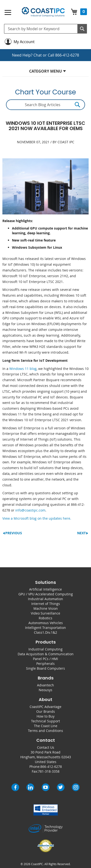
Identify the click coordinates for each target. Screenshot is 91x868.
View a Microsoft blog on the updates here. (37, 518)
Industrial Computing (45, 649)
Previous (14, 533)
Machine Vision (46, 608)
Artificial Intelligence (45, 589)
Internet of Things (46, 604)
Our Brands (46, 711)
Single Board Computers (45, 668)
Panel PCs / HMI (45, 659)
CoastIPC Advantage (45, 707)
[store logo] (43, 12)
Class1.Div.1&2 (45, 632)
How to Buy (45, 716)
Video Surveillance (45, 613)
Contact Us (46, 747)
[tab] (45, 73)
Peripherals (45, 664)
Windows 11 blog (23, 369)
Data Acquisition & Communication (46, 654)
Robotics (45, 618)
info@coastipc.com (30, 510)
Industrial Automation (45, 599)
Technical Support (45, 721)
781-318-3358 (49, 771)
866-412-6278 (67, 55)
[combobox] (45, 29)
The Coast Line (46, 726)
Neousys (45, 690)
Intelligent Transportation (45, 628)
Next (81, 533)
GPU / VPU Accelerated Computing (46, 594)
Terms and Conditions (45, 731)
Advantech (45, 685)
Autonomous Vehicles (46, 623)
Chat (38, 55)
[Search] (82, 29)
